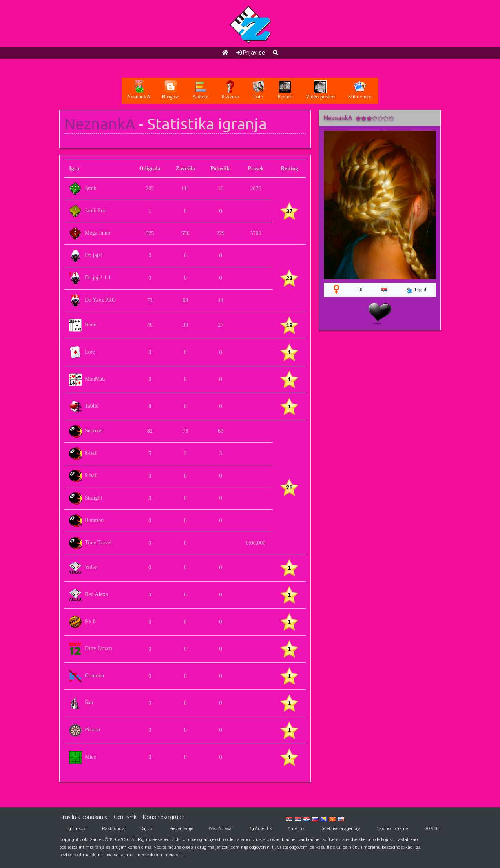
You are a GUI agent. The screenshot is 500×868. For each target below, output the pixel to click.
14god (416, 290)
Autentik (296, 829)
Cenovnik (125, 817)
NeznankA (100, 124)
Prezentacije (181, 829)
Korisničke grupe (163, 817)
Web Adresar (221, 829)
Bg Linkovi (76, 829)
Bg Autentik (260, 829)
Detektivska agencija (340, 829)
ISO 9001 (432, 829)
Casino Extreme (392, 829)
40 (360, 290)
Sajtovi (147, 829)
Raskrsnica (113, 829)
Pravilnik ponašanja (83, 817)
